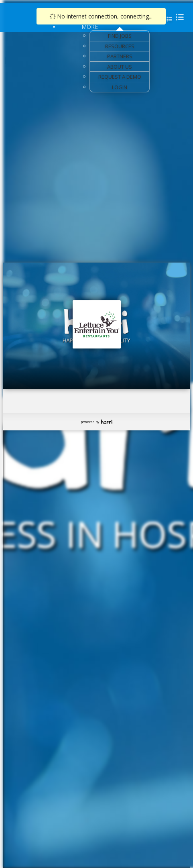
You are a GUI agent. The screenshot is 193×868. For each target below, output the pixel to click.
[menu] (177, 17)
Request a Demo (120, 77)
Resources (120, 46)
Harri (107, 422)
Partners (120, 56)
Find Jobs (120, 36)
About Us (120, 67)
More (90, 27)
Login (120, 87)
